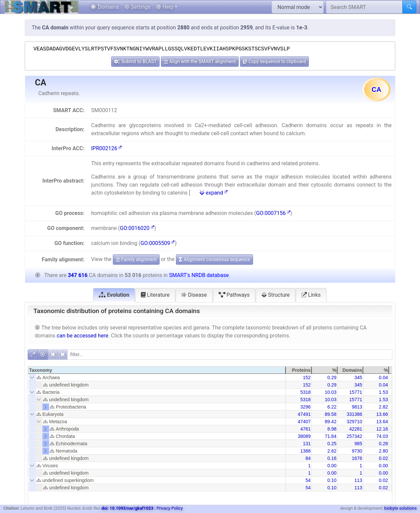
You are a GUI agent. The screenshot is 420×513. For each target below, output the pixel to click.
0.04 (383, 377)
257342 (354, 436)
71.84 (331, 436)
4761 (305, 429)
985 (358, 444)
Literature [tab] (155, 295)
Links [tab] (311, 295)
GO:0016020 (137, 228)
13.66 (382, 414)
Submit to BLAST (135, 61)
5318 (305, 392)
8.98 (332, 429)
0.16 (332, 458)
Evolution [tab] (114, 295)
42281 (356, 429)
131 (307, 444)
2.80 (383, 451)
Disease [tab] (194, 295)
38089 (304, 436)
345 (358, 377)
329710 (354, 422)
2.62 (332, 451)
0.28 (383, 444)
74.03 (382, 436)
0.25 (332, 444)
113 (358, 480)
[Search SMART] (364, 7)
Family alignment (136, 259)
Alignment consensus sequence (215, 259)
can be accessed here (82, 336)
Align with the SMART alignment (200, 61)
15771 (356, 392)
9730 (357, 451)
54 (308, 480)
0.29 (332, 377)
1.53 (383, 392)
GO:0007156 (273, 213)
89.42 (331, 422)
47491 (304, 414)
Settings (137, 7)
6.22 (332, 407)
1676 (357, 458)
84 (308, 458)
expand (214, 193)
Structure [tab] (276, 295)
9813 (357, 407)
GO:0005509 (158, 243)
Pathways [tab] (234, 295)
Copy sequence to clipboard (274, 61)
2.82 (383, 407)
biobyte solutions (400, 508)
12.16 (382, 429)
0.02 (383, 458)
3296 (305, 407)
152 (307, 377)
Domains (105, 7)
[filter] (230, 355)
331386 (354, 414)
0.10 (332, 480)
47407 (304, 422)
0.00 (332, 466)
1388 (305, 451)
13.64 (382, 422)
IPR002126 (107, 148)
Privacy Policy (170, 508)
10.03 (331, 392)
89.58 (331, 414)
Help (165, 7)
